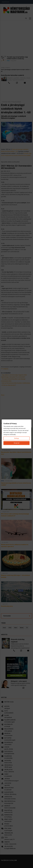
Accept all (17, 443)
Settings (16, 438)
